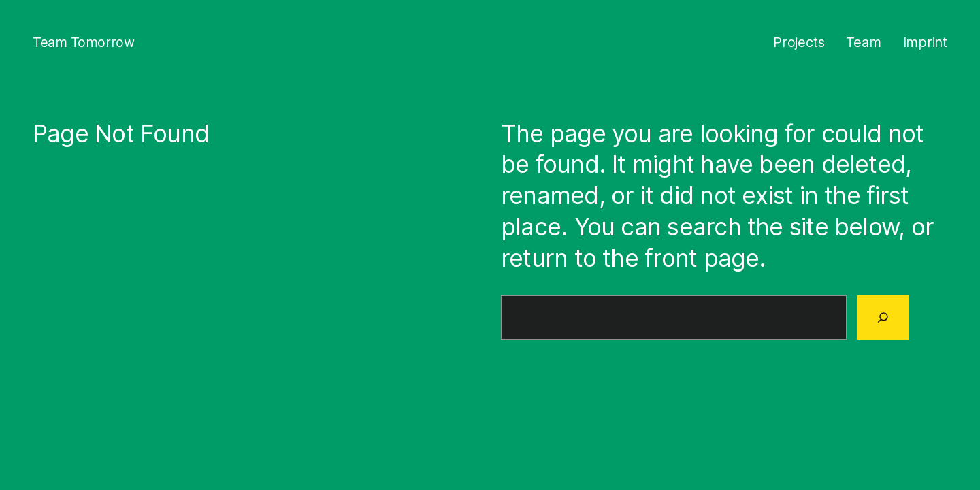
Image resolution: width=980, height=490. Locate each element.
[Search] (883, 317)
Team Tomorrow (83, 42)
